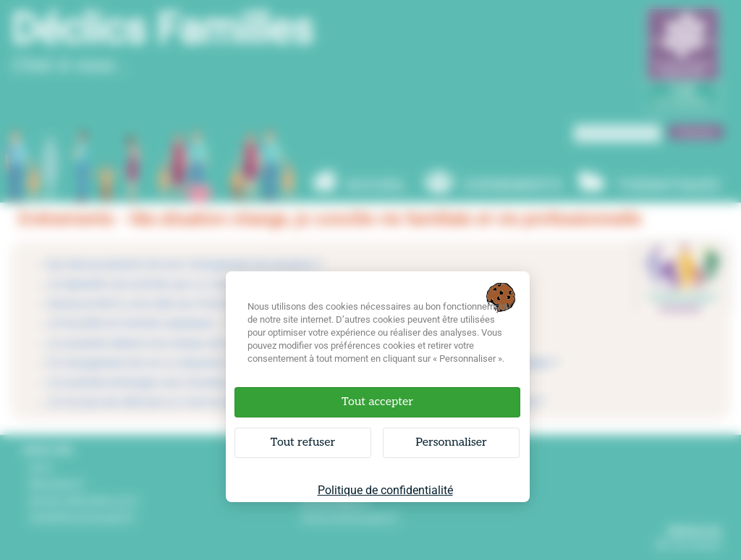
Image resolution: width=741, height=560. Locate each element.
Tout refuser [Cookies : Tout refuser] (303, 442)
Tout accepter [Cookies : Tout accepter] (377, 402)
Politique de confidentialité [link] (385, 490)
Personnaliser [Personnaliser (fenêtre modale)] (451, 442)
